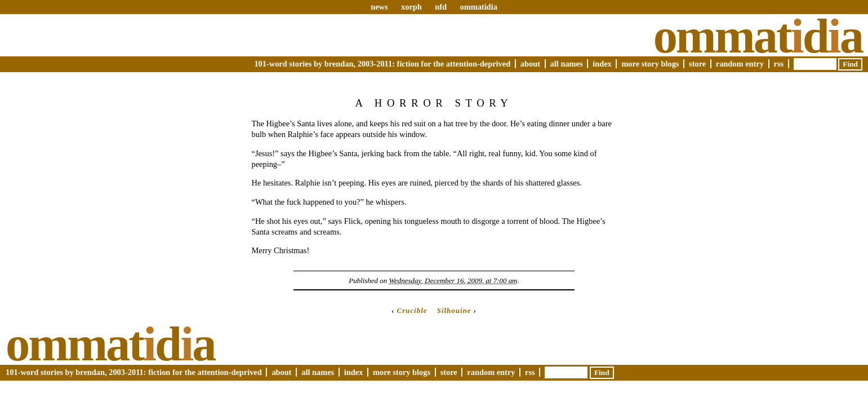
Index (602, 64)
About (530, 64)
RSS (779, 64)
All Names (567, 64)
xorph (411, 7)
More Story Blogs (650, 64)
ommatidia (478, 7)
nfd (441, 7)
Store (697, 64)
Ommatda (758, 36)
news (379, 7)
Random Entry (740, 64)
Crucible (412, 310)
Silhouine (454, 310)
